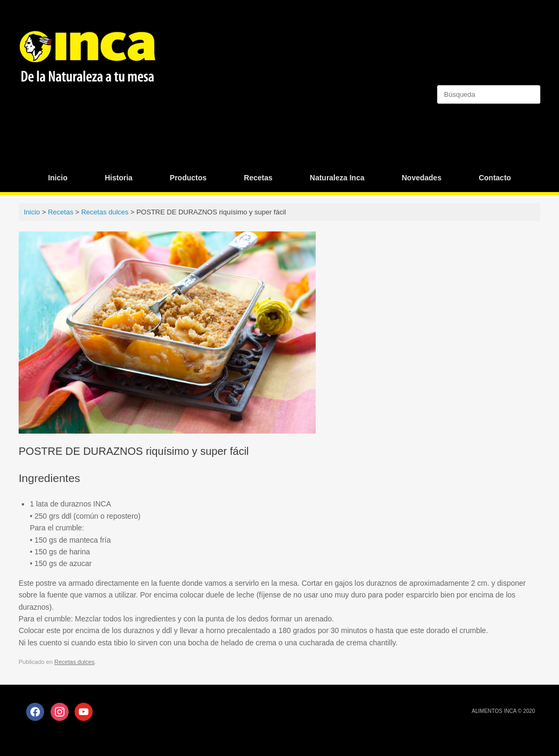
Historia (119, 178)
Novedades (421, 178)
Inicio (58, 178)
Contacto (495, 178)
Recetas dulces (75, 662)
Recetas (258, 178)
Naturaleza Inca (337, 178)
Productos (188, 178)
